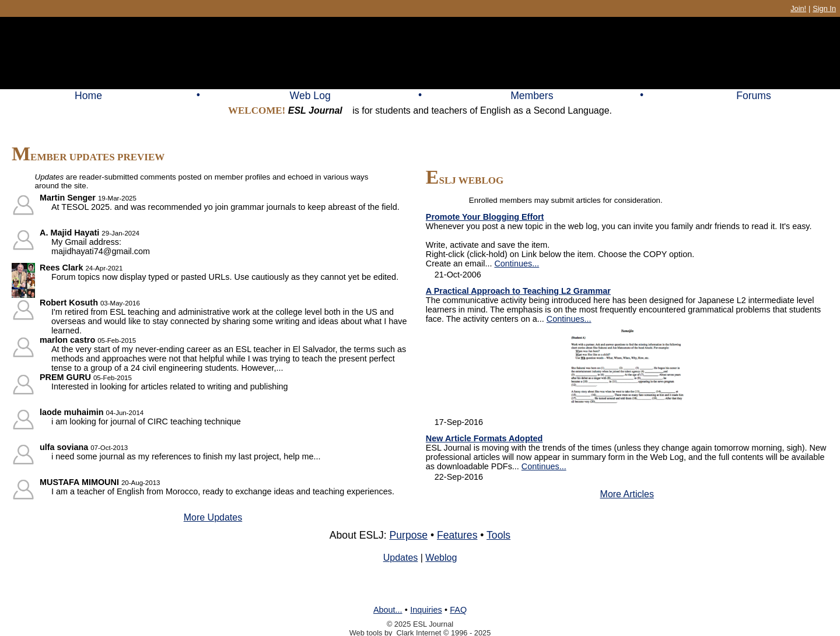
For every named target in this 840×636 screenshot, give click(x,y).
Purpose (409, 535)
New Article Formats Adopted (484, 438)
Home (88, 96)
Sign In (824, 8)
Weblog (441, 558)
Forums (754, 96)
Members (532, 96)
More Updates (213, 517)
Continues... (517, 263)
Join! (798, 8)
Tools (498, 535)
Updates (401, 558)
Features (457, 535)
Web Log (310, 96)
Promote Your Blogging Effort (485, 217)
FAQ (458, 610)
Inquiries (426, 610)
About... (388, 610)
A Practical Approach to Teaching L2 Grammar (518, 291)
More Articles (627, 494)
